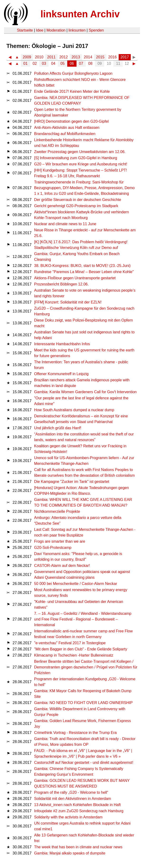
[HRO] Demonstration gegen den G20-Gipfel (71, 121)
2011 (51, 57)
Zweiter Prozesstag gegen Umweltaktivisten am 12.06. (80, 152)
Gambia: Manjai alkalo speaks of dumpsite (70, 853)
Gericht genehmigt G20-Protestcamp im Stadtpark (76, 206)
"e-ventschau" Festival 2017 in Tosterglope (70, 643)
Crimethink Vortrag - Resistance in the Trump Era (75, 733)
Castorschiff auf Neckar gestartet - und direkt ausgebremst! (84, 763)
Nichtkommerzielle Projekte (57, 511)
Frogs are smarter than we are (60, 541)
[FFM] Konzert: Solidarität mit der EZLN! (68, 302)
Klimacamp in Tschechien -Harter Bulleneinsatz (74, 655)
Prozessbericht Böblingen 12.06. (61, 284)
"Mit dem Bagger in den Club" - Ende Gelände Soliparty (81, 649)
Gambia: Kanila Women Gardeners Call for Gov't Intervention (85, 392)
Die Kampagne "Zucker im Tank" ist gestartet (72, 482)
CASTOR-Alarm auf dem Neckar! (62, 566)
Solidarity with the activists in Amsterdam (68, 817)
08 (90, 63)
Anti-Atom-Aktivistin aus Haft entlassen (67, 128)
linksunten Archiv (80, 14)
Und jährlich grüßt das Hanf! (58, 428)
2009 (27, 57)
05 (63, 63)
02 (35, 63)
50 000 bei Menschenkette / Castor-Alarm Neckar (76, 584)
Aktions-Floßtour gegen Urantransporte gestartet (75, 278)
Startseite (25, 30)
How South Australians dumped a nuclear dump (74, 410)
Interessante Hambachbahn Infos (62, 344)
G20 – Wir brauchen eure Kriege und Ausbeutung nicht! (81, 164)
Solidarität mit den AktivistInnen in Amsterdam (73, 799)
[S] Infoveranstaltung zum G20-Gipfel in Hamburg (76, 158)
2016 (112, 57)
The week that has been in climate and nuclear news (78, 847)
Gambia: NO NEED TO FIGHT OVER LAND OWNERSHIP (83, 703)
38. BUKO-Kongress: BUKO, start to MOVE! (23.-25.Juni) (82, 266)
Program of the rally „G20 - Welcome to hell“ (71, 792)
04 (53, 63)
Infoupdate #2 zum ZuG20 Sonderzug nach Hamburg (79, 811)
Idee (40, 30)
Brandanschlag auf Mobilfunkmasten (65, 134)
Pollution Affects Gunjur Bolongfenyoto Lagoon (73, 73)
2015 (100, 57)
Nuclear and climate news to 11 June (65, 224)
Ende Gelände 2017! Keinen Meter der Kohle (72, 91)
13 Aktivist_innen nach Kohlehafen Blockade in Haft (77, 805)
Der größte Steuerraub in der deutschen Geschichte (78, 200)
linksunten (77, 30)
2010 (39, 57)
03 (44, 63)
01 (26, 63)
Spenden (96, 30)
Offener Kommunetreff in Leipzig (61, 374)
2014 (88, 57)
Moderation (56, 30)
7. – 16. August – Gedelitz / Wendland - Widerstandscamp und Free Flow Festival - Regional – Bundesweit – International (83, 619)
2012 (64, 57)
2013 (76, 57)
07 (81, 63)
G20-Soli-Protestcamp (53, 548)
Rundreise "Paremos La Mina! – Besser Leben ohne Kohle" (84, 272)
